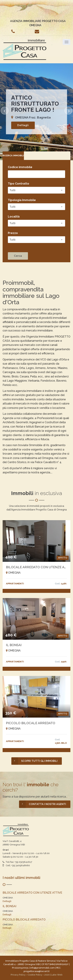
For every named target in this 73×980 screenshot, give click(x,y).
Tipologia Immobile (22, 200)
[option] (36, 112)
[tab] (13, 156)
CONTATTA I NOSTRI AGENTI (43, 804)
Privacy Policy (18, 975)
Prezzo (13, 233)
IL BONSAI (14, 645)
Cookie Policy (35, 975)
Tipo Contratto (19, 184)
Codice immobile (20, 167)
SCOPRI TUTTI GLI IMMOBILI (34, 761)
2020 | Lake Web (53, 975)
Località (14, 217)
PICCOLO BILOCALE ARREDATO (31, 723)
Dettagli (23, 125)
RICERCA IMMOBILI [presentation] (13, 155)
